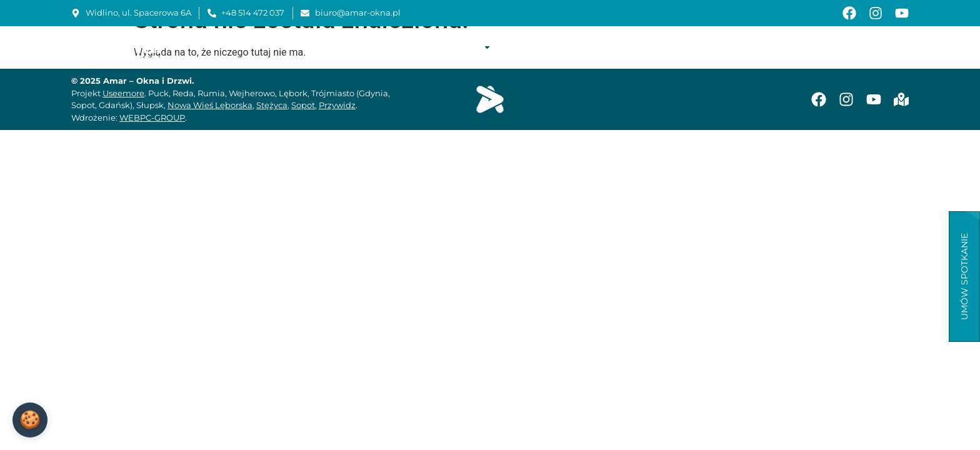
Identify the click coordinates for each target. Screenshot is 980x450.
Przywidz (337, 105)
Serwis (632, 47)
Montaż (585, 47)
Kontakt (886, 47)
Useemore (123, 93)
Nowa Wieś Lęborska (210, 105)
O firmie (412, 47)
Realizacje (529, 47)
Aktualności (825, 47)
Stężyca (272, 105)
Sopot (303, 105)
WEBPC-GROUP (152, 117)
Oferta (467, 47)
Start (369, 47)
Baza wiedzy (753, 47)
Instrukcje (686, 47)
